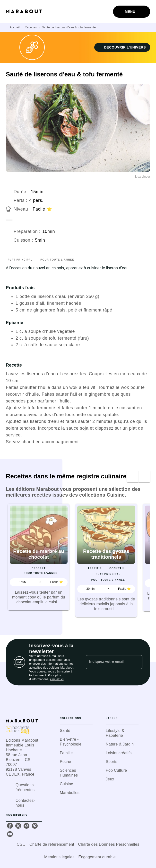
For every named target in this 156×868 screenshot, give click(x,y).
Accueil (15, 27)
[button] (122, 47)
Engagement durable (97, 857)
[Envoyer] (137, 662)
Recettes (31, 27)
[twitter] (18, 826)
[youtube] (10, 834)
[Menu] (132, 12)
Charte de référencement (52, 844)
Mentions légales (59, 857)
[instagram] (26, 826)
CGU (21, 844)
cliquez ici (57, 679)
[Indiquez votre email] (108, 662)
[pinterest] (35, 826)
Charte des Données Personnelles (109, 844)
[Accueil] (26, 12)
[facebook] (10, 826)
